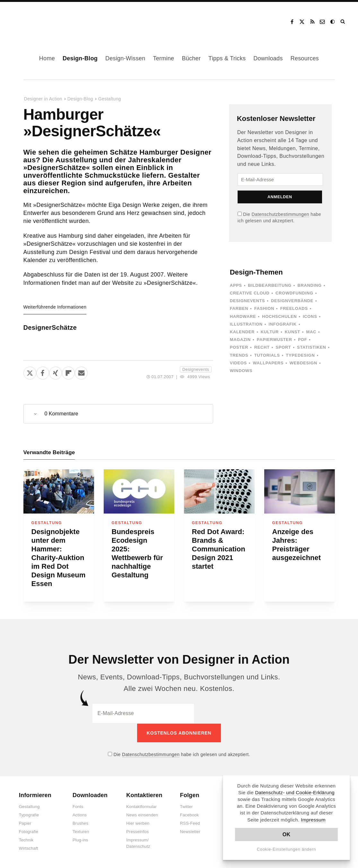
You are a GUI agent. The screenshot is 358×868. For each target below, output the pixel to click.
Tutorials (267, 355)
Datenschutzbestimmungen (280, 214)
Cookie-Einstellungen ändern (287, 849)
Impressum (313, 820)
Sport (283, 347)
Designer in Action (43, 20)
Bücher (191, 58)
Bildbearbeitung (270, 285)
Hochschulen (279, 316)
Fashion (264, 308)
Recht (262, 347)
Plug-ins (80, 840)
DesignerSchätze (50, 328)
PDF (302, 340)
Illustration (246, 324)
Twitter (187, 806)
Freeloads (294, 308)
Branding (309, 285)
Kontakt (323, 22)
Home (47, 58)
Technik (26, 840)
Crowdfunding (294, 293)
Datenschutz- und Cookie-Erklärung (295, 792)
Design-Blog (80, 58)
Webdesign (303, 363)
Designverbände (292, 301)
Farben (239, 308)
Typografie (29, 815)
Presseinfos (137, 831)
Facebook (292, 22)
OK (287, 834)
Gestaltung (110, 99)
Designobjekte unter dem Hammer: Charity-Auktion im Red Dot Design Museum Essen (59, 558)
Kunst (293, 332)
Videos (238, 363)
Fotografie (29, 831)
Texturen (81, 831)
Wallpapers (268, 363)
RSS (312, 22)
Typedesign (300, 355)
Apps (236, 285)
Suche (343, 22)
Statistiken (311, 347)
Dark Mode (333, 22)
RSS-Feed (190, 823)
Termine (163, 58)
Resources (305, 58)
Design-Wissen (125, 58)
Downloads (268, 58)
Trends (239, 355)
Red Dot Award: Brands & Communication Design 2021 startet (219, 549)
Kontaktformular (141, 806)
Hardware (243, 316)
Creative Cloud (250, 293)
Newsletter (190, 831)
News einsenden (142, 815)
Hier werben (138, 823)
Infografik (283, 324)
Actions (80, 815)
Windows (241, 371)
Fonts (78, 806)
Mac (311, 332)
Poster (239, 347)
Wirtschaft (29, 848)
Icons (310, 316)
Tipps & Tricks (227, 58)
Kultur (270, 332)
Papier (25, 823)
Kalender (242, 332)
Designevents (196, 369)
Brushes (80, 823)
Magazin (240, 340)
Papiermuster (275, 340)
